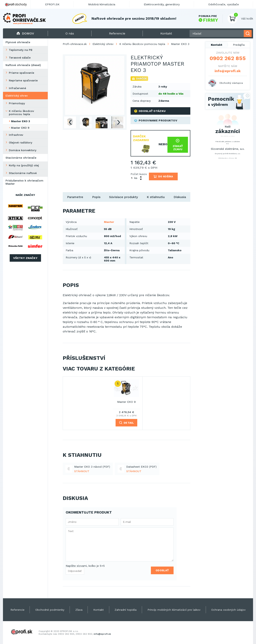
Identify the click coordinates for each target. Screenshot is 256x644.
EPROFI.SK (52, 4)
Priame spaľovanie (21, 73)
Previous (70, 122)
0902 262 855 (228, 58)
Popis (96, 197)
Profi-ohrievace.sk (75, 44)
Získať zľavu (178, 145)
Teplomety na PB (21, 50)
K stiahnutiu (156, 197)
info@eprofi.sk (228, 71)
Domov (25, 33)
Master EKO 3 (21, 121)
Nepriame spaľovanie (23, 80)
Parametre (75, 197)
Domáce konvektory (23, 150)
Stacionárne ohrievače (21, 158)
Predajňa (239, 45)
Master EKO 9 (20, 128)
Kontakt (217, 45)
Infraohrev (16, 135)
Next (119, 122)
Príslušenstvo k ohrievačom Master (24, 182)
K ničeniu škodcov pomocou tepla (21, 113)
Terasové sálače (20, 58)
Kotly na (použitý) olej (24, 165)
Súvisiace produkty (123, 197)
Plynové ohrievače (18, 42)
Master (109, 222)
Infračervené (17, 88)
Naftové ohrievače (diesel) (23, 65)
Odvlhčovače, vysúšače (224, 4)
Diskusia (180, 197)
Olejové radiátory (21, 142)
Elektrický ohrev (17, 96)
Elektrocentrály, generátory (162, 4)
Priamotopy (17, 103)
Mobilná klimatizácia (102, 4)
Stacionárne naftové (23, 173)
